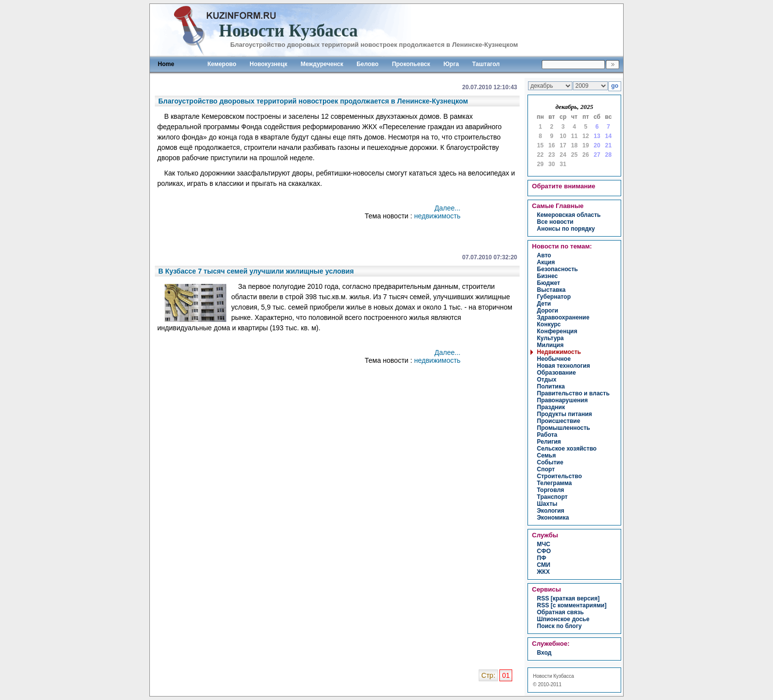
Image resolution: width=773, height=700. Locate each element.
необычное (554, 359)
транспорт (552, 497)
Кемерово (222, 64)
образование (556, 373)
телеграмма (554, 483)
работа (547, 435)
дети (544, 304)
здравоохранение (563, 317)
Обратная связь (560, 612)
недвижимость (437, 216)
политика (551, 386)
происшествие (559, 421)
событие (550, 462)
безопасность (557, 269)
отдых (547, 380)
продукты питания (564, 414)
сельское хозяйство (567, 449)
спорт (546, 469)
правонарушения (562, 400)
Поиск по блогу (559, 626)
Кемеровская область (569, 215)
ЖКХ (543, 572)
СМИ (544, 565)
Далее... (447, 208)
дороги (547, 311)
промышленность (563, 428)
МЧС (544, 544)
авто (544, 255)
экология (551, 511)
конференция (557, 331)
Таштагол (486, 64)
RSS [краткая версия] (568, 598)
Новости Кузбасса (553, 676)
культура (550, 338)
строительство (559, 476)
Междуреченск (322, 64)
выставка (551, 290)
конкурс (549, 324)
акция (546, 262)
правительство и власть (573, 393)
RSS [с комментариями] (572, 605)
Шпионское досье (563, 619)
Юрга (451, 64)
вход (544, 653)
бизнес (547, 276)
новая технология (563, 366)
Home (166, 64)
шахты (547, 504)
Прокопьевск (411, 64)
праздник (551, 407)
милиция (550, 345)
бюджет (548, 283)
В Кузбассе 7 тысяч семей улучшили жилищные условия (256, 271)
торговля (550, 490)
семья (546, 455)
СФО (544, 551)
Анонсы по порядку (566, 229)
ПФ (542, 558)
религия (549, 442)
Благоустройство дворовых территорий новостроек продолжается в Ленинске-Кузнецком (313, 101)
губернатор (554, 297)
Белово (368, 64)
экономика (553, 518)
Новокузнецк (268, 64)
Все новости (555, 222)
